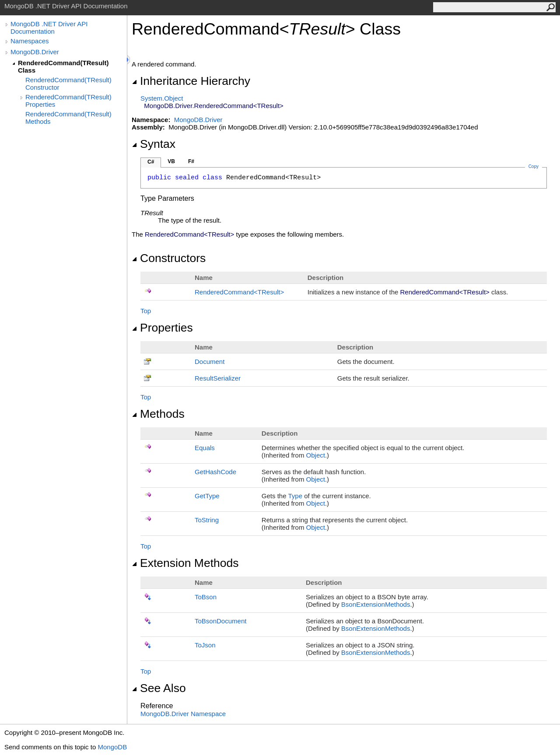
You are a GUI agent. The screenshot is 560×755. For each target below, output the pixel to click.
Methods (158, 414)
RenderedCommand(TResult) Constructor (68, 84)
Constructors (169, 258)
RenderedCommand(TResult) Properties (68, 101)
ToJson (205, 645)
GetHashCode (215, 472)
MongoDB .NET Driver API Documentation (49, 28)
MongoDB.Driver (35, 52)
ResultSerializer (218, 378)
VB (171, 161)
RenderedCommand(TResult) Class (63, 66)
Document (210, 362)
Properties (162, 328)
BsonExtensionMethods (376, 604)
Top (146, 311)
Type (295, 496)
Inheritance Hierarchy (191, 81)
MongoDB (112, 747)
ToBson (206, 597)
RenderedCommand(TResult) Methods (68, 118)
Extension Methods (185, 563)
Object (316, 455)
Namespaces (30, 41)
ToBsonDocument (220, 621)
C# (151, 162)
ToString (207, 520)
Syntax (154, 144)
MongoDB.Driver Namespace (183, 714)
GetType (207, 496)
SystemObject (162, 98)
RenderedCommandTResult (239, 292)
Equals (205, 448)
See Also (159, 688)
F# (191, 161)
